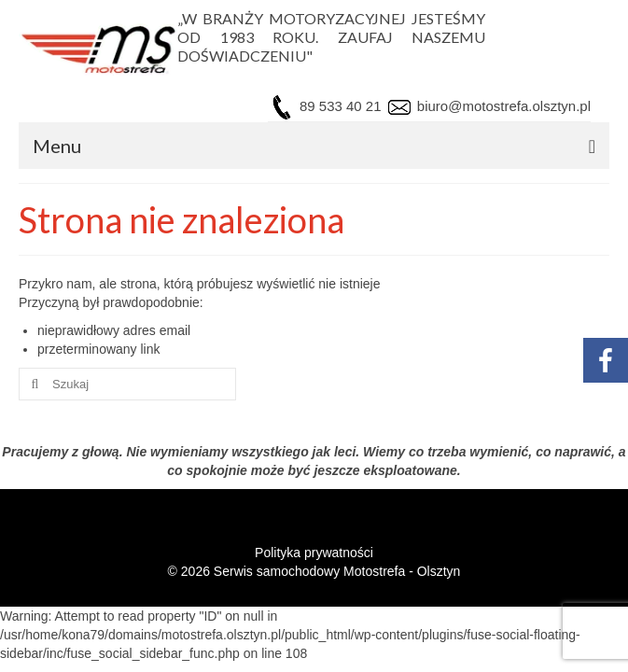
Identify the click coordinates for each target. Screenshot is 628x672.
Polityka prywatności (314, 553)
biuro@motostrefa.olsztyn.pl (502, 106)
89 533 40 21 (341, 106)
